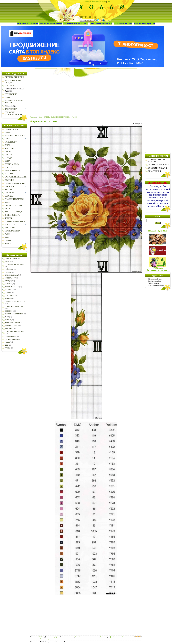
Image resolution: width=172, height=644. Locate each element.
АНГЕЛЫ (8, 298)
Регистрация (97, 2)
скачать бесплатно (123, 637)
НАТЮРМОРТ (10, 278)
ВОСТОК (8, 284)
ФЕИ (7, 345)
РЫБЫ (7, 342)
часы (58, 639)
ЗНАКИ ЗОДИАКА (12, 287)
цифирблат (112, 637)
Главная (88, 2)
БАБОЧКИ (9, 328)
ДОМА (7, 293)
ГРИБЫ (8, 348)
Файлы (40, 117)
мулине (33, 639)
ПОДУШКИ (9, 295)
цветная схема (69, 637)
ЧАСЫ (7, 317)
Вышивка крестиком (48, 639)
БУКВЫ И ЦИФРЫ (12, 326)
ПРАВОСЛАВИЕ (11, 258)
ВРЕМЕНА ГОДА (11, 275)
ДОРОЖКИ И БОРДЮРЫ (14, 331)
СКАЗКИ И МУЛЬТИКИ (14, 314)
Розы (77, 637)
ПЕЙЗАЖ (8, 269)
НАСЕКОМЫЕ (10, 336)
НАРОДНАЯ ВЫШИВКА (14, 306)
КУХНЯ (8, 320)
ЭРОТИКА (9, 290)
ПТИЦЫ (8, 281)
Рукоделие (104, 637)
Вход (104, 2)
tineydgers (55, 637)
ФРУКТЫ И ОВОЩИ (13, 323)
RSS (109, 2)
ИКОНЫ (8, 261)
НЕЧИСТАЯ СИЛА (12, 339)
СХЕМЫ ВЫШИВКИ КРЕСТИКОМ (57, 117)
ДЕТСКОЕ (9, 311)
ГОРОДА (8, 272)
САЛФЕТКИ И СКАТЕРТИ (15, 301)
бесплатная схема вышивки (89, 637)
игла (38, 639)
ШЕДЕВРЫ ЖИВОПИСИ (14, 264)
